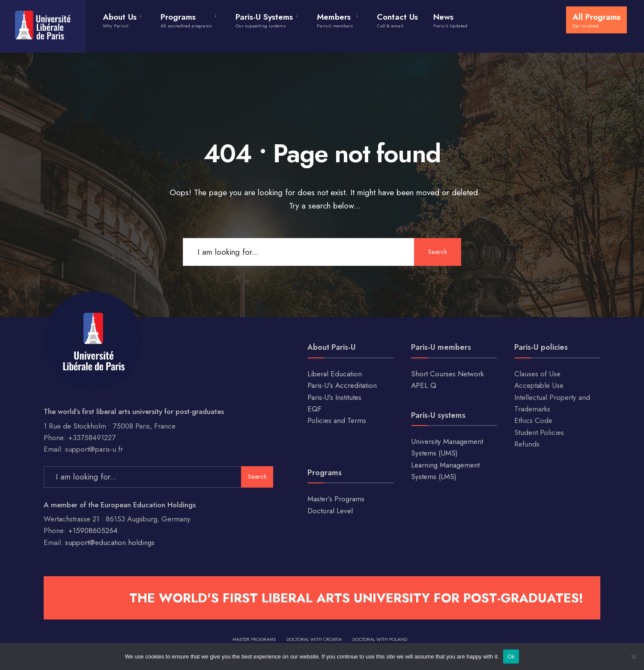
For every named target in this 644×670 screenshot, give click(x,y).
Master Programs (254, 639)
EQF (315, 409)
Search (438, 252)
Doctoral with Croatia (314, 639)
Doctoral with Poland (380, 639)
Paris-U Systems (264, 20)
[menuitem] (127, 19)
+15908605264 (93, 530)
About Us (120, 20)
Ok (511, 657)
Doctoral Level (330, 511)
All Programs (596, 20)
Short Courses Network (447, 374)
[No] (633, 657)
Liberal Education (335, 374)
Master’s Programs (336, 499)
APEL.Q (424, 385)
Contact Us (397, 20)
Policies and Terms (337, 420)
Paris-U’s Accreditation (342, 385)
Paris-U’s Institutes (334, 397)
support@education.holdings (110, 542)
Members (335, 20)
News (450, 20)
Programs (186, 20)
